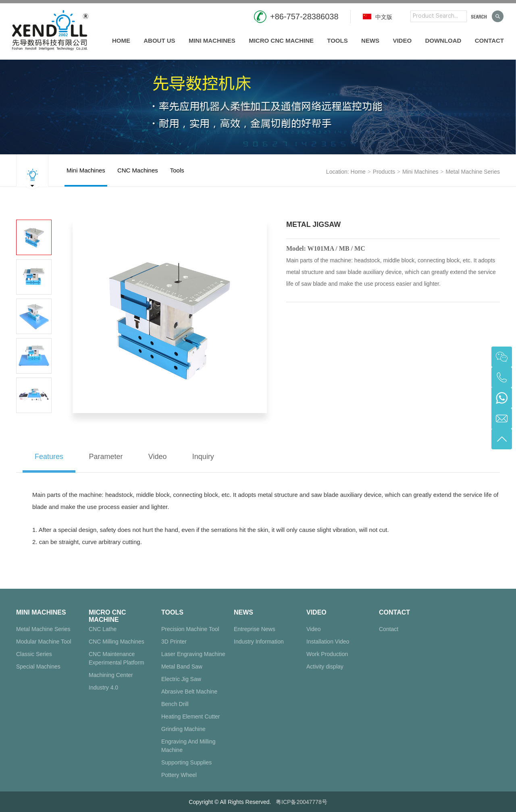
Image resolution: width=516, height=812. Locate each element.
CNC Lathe (103, 629)
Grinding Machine (183, 729)
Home (121, 40)
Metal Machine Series (473, 172)
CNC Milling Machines (117, 642)
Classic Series (34, 654)
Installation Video (328, 642)
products (384, 172)
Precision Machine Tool (190, 629)
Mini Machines (212, 40)
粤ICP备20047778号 (302, 802)
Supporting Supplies (186, 762)
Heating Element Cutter (191, 716)
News (370, 40)
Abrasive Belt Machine (189, 692)
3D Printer (174, 642)
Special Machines (38, 667)
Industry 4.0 (103, 687)
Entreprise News (255, 629)
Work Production (327, 654)
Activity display (325, 667)
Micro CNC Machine (281, 40)
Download (443, 40)
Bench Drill (175, 704)
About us (159, 40)
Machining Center (111, 675)
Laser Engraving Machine (193, 654)
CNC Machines (138, 177)
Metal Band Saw (182, 667)
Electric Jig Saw (181, 679)
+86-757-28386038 (304, 17)
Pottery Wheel (179, 775)
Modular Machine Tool (44, 642)
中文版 (378, 17)
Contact (489, 40)
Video (402, 40)
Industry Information (259, 642)
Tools (337, 40)
